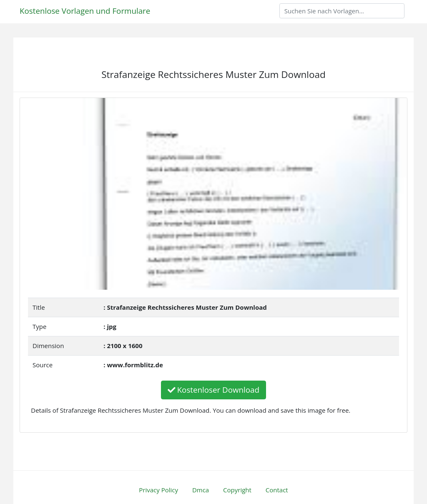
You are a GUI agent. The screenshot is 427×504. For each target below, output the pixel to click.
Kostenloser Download (213, 390)
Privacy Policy (158, 490)
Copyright (237, 490)
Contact (277, 490)
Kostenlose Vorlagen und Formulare (85, 11)
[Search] (342, 11)
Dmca (201, 490)
